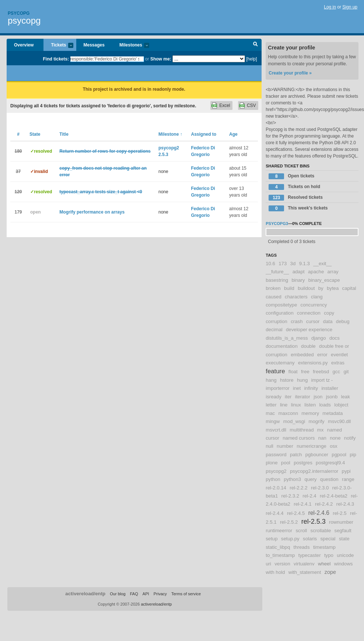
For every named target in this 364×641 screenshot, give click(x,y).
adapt (299, 272)
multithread (302, 430)
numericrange (311, 446)
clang (317, 297)
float (293, 372)
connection (309, 313)
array (333, 272)
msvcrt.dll (276, 430)
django (319, 338)
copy (329, 313)
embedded (302, 355)
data (328, 321)
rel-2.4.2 (324, 504)
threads (302, 547)
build (289, 288)
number (285, 446)
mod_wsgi (294, 421)
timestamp (324, 547)
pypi (346, 471)
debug (343, 321)
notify (350, 438)
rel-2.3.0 (320, 488)
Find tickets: (56, 59)
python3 (292, 479)
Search (255, 45)
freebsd (321, 372)
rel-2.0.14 (276, 488)
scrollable (321, 531)
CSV (251, 105)
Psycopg (19, 13)
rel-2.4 (309, 496)
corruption (276, 321)
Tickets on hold (294, 187)
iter (288, 397)
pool (286, 463)
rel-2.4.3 (345, 504)
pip (353, 455)
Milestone (170, 134)
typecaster (310, 555)
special (328, 539)
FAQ (134, 594)
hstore (287, 380)
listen (310, 405)
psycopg (24, 20)
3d (293, 264)
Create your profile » (290, 73)
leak (346, 397)
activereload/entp (85, 594)
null (269, 446)
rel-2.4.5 (296, 513)
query (310, 479)
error (322, 355)
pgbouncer (317, 455)
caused (274, 297)
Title (64, 134)
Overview (24, 45)
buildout (306, 288)
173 (283, 264)
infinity (311, 388)
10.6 (270, 264)
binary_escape (324, 280)
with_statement (305, 572)
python (273, 479)
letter (271, 405)
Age (233, 134)
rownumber (341, 522)
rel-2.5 (339, 513)
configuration (280, 313)
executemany (280, 363)
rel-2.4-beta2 (334, 496)
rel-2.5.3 (314, 522)
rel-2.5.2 (289, 522)
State (35, 134)
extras (338, 363)
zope (330, 572)
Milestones (131, 46)
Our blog (118, 594)
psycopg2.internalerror (314, 471)
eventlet (339, 355)
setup (272, 539)
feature (275, 371)
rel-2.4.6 (319, 513)
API (146, 594)
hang (271, 380)
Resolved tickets (296, 198)
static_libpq (278, 547)
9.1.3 (304, 264)
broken (273, 288)
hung (302, 380)
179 (18, 212)
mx (321, 430)
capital (349, 288)
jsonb (332, 397)
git (346, 372)
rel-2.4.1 (302, 504)
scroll (301, 531)
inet (297, 388)
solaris (310, 539)
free (305, 372)
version (282, 564)
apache (316, 272)
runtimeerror (279, 531)
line (284, 405)
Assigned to (204, 134)
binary (298, 280)
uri (268, 564)
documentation (282, 346)
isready (274, 397)
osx (334, 446)
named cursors (299, 438)
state (344, 539)
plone (272, 463)
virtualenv (304, 564)
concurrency (314, 305)
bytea (333, 288)
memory (310, 413)
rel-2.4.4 (274, 513)
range (348, 479)
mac (270, 413)
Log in (330, 7)
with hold (275, 572)
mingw (273, 421)
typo (329, 555)
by (321, 288)
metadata (332, 413)
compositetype (281, 305)
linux (296, 405)
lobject (341, 405)
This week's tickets (298, 208)
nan (322, 438)
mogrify (316, 421)
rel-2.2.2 (298, 488)
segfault (343, 531)
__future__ (277, 272)
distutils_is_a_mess (287, 338)
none (335, 438)
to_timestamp (280, 555)
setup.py (290, 539)
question (329, 479)
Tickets (58, 46)
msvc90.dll (339, 421)
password (276, 455)
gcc (337, 372)
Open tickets (291, 176)
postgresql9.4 (330, 463)
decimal (274, 330)
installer (330, 388)
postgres (303, 463)
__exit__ (322, 264)
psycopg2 (276, 471)
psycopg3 (277, 224)
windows (344, 564)
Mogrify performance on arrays (92, 212)
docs (335, 338)
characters (296, 297)
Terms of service (186, 594)
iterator (303, 397)
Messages (94, 45)
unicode (345, 555)
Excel (225, 105)
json (318, 397)
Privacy (160, 594)
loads (325, 405)
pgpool (339, 455)
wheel (324, 564)
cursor (313, 321)
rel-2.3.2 (290, 496)
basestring (277, 280)
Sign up (350, 7)
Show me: (161, 59)
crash (297, 321)
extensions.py (313, 363)
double (308, 346)
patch (296, 455)
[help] (251, 59)
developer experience (309, 330)
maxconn (288, 413)
